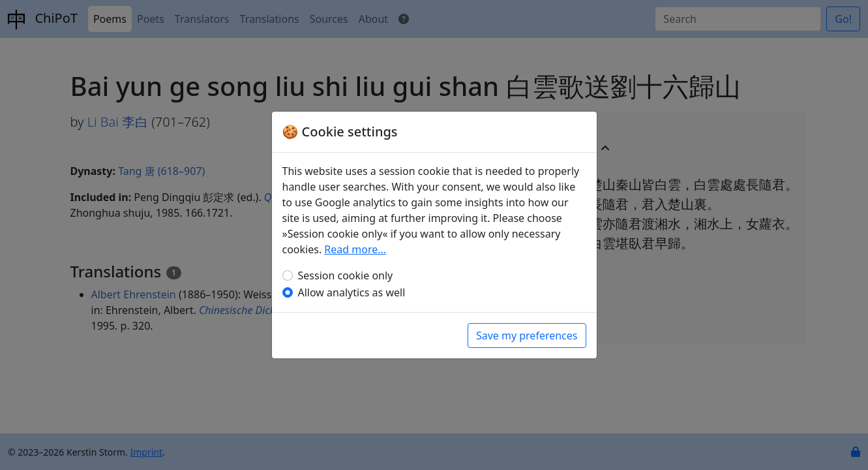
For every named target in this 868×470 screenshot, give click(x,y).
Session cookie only (346, 275)
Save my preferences (527, 336)
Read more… (355, 249)
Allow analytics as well (352, 292)
